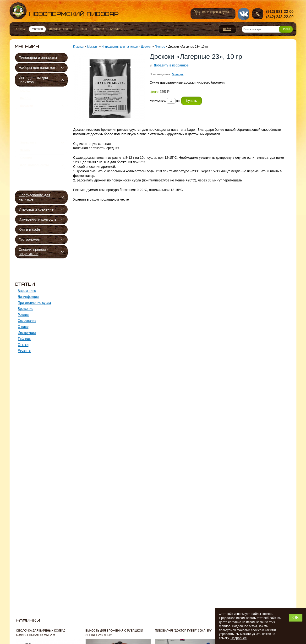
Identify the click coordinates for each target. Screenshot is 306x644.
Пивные (32, 120)
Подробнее (238, 638)
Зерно (25, 165)
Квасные (32, 125)
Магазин (93, 47)
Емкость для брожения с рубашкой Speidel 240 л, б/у (114, 633)
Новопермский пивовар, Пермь (64, 11)
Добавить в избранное (171, 65)
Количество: (158, 101)
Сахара (26, 175)
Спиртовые (34, 142)
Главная (79, 47)
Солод (25, 92)
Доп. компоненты (34, 184)
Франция (178, 74)
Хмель (25, 101)
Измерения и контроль (38, 219)
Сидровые (33, 131)
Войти (227, 29)
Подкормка (34, 147)
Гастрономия (29, 239)
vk (244, 14)
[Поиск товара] (267, 29)
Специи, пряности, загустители (34, 252)
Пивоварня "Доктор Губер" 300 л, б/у (183, 631)
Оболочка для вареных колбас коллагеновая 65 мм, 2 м (41, 633)
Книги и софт (30, 229)
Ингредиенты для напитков (33, 80)
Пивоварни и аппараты (38, 57)
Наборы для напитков (37, 68)
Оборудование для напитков (34, 197)
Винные (31, 136)
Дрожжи (26, 110)
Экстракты (29, 156)
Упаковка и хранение (36, 209)
